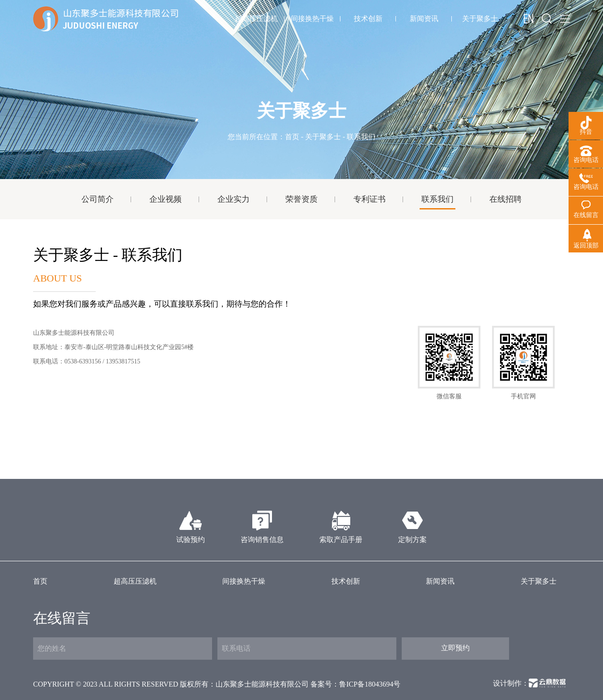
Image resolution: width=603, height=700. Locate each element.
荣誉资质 (301, 199)
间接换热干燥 (312, 19)
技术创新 (368, 19)
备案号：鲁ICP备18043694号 (355, 684)
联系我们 (437, 199)
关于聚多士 (480, 19)
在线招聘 (505, 199)
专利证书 (369, 199)
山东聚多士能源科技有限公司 (262, 684)
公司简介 (98, 199)
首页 (292, 137)
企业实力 (234, 199)
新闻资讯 (424, 19)
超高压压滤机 (256, 19)
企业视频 (166, 199)
